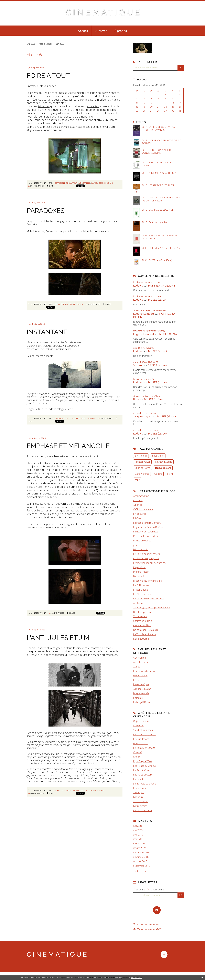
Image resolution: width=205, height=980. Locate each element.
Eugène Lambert (144, 314)
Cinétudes (138, 726)
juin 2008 (60, 44)
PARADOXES (46, 211)
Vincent (138, 365)
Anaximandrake (141, 496)
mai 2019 (138, 830)
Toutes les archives (143, 871)
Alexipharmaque (142, 662)
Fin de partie (140, 514)
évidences (44, 106)
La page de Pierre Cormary (147, 523)
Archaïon (138, 500)
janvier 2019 (139, 848)
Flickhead (138, 779)
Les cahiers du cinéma (145, 734)
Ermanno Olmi (61, 418)
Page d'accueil (45, 44)
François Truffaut (80, 790)
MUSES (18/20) (166, 416)
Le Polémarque (141, 585)
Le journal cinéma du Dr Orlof (148, 527)
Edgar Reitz (74, 418)
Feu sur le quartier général (147, 554)
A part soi (138, 505)
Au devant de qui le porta (146, 558)
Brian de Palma (142, 468)
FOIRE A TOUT (48, 76)
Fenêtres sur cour (142, 594)
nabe (137, 480)
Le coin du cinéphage (144, 748)
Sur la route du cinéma (145, 784)
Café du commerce (143, 509)
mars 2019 (139, 839)
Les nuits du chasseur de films (149, 599)
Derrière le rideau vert (66, 183)
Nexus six (138, 797)
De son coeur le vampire (146, 630)
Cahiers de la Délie (143, 621)
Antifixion (138, 603)
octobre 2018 (140, 861)
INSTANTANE (47, 332)
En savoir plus (137, 978)
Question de (139, 658)
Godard (158, 474)
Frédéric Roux (140, 590)
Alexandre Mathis (142, 689)
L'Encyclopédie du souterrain (148, 671)
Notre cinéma (140, 806)
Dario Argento (142, 474)
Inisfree (137, 518)
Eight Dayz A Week (143, 761)
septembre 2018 (142, 866)
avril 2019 (138, 835)
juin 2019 (138, 826)
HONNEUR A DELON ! (161, 286)
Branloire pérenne (143, 612)
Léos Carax (158, 456)
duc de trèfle (84, 183)
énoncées (93, 106)
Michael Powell (142, 462)
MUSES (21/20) (157, 300)
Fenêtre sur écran (142, 810)
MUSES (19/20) (157, 382)
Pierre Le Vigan (141, 684)
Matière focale (141, 743)
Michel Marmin (88, 418)
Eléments (138, 698)
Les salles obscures (143, 775)
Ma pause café (141, 693)
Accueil (83, 31)
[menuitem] (83, 31)
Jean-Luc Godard (63, 790)
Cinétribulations (141, 739)
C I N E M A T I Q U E (103, 12)
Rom (136, 399)
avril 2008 (31, 44)
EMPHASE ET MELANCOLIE (68, 446)
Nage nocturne (141, 639)
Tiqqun (137, 667)
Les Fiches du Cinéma (144, 766)
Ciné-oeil (138, 752)
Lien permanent (37, 183)
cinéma (34, 93)
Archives (101, 31)
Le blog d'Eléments (143, 702)
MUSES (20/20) (157, 351)
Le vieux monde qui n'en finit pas (150, 563)
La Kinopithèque (142, 770)
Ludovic (138, 286)
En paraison (139, 567)
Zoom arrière (140, 616)
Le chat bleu (139, 788)
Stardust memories (143, 730)
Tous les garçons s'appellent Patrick (152, 608)
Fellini (170, 474)
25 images (138, 792)
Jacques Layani (143, 416)
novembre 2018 (141, 857)
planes (137, 545)
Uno (111, 183)
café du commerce (100, 183)
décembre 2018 (141, 853)
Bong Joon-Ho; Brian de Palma (69, 304)
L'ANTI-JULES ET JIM (58, 638)
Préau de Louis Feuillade (146, 536)
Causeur (138, 680)
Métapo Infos (140, 676)
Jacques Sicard (97, 790)
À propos (121, 31)
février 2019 (139, 844)
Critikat (137, 757)
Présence (36, 100)
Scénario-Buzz (141, 801)
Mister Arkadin (141, 549)
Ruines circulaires (142, 541)
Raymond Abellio (164, 462)
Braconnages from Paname (147, 581)
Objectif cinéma (141, 721)
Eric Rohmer (141, 456)
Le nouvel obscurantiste (146, 532)
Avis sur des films (142, 625)
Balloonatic (139, 576)
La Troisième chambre (145, 634)
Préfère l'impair (141, 572)
